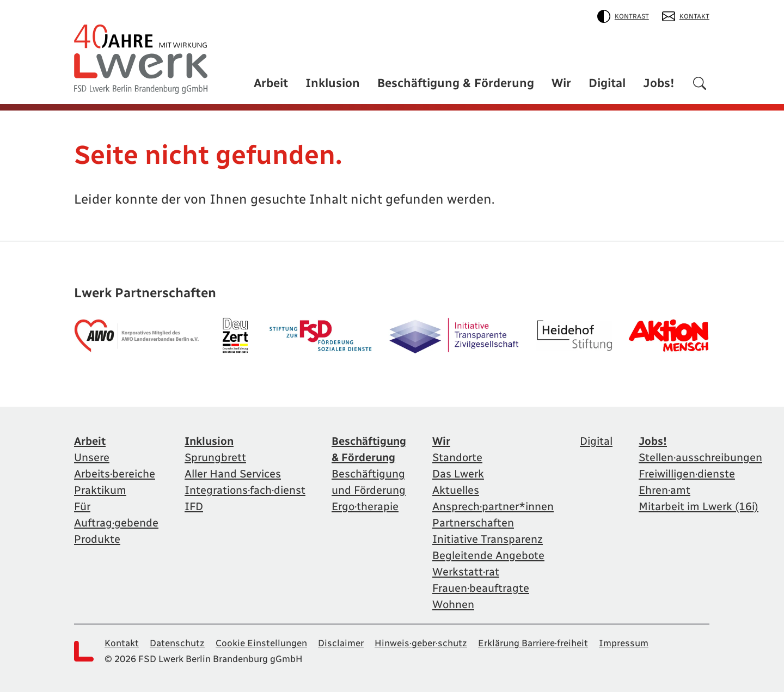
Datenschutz (177, 643)
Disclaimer (341, 643)
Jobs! (659, 83)
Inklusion (333, 83)
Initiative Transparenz (488, 539)
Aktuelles (456, 490)
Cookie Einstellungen (261, 643)
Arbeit (271, 83)
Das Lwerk (458, 474)
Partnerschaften (473, 523)
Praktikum (100, 490)
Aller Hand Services (233, 474)
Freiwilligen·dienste (687, 474)
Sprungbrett (215, 457)
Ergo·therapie (365, 506)
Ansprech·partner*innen (493, 506)
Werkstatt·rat (466, 572)
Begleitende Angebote (488, 555)
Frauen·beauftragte (481, 588)
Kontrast (623, 16)
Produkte (97, 539)
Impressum (624, 643)
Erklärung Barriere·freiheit (533, 643)
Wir (561, 83)
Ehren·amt (664, 490)
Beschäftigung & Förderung (456, 83)
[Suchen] (700, 85)
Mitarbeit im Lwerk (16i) (699, 506)
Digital (607, 83)
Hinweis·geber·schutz (421, 643)
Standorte (457, 457)
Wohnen (453, 604)
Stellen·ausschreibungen (700, 457)
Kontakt (686, 16)
